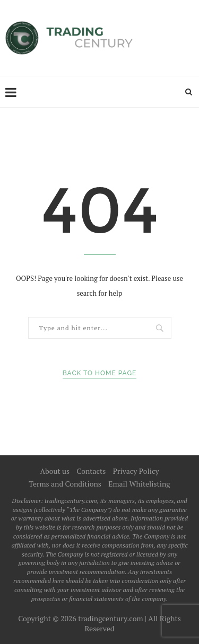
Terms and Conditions (65, 484)
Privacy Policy (136, 471)
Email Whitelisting (139, 484)
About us (55, 471)
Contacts (92, 471)
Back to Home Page (100, 373)
